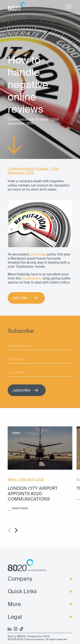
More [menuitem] (14, 604)
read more (20, 508)
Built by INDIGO (17, 636)
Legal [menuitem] (15, 617)
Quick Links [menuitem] (22, 591)
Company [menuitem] (20, 579)
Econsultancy (32, 278)
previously (37, 254)
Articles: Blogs (19, 52)
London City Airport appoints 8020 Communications (33, 494)
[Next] (16, 530)
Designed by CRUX (38, 636)
